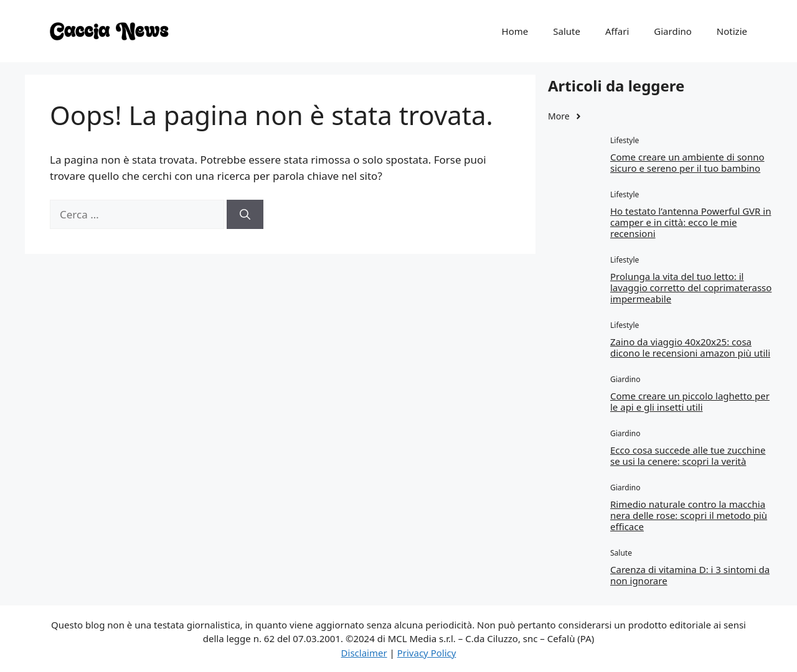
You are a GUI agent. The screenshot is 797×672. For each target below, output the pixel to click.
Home (515, 31)
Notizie (732, 31)
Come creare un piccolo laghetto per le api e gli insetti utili (690, 401)
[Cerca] (245, 215)
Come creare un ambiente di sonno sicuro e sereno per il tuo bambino (687, 162)
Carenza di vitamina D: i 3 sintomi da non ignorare (690, 575)
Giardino (673, 31)
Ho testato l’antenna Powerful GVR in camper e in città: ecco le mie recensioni (691, 222)
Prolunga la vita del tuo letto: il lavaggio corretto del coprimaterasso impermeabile (691, 287)
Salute (567, 31)
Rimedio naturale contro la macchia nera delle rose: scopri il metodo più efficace (689, 515)
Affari (617, 31)
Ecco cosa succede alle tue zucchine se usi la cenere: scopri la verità (688, 455)
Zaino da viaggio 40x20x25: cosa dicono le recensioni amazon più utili (690, 347)
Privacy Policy (427, 653)
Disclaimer (364, 653)
